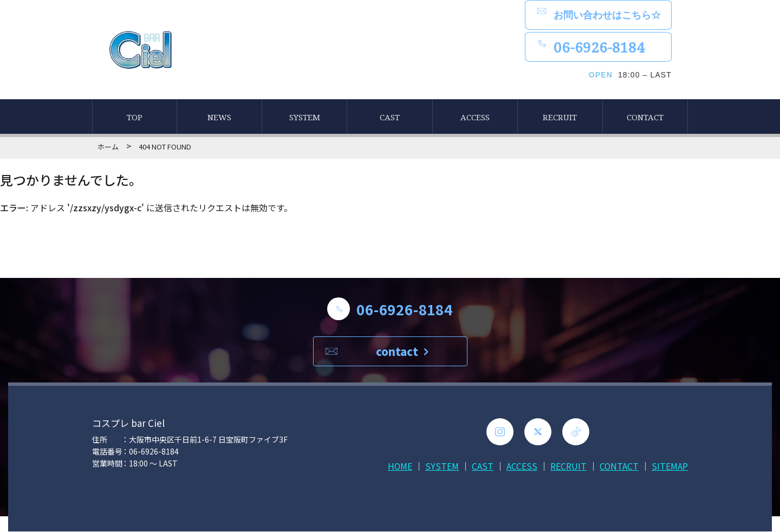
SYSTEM (305, 118)
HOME (399, 466)
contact (402, 352)
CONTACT (645, 118)
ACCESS (475, 118)
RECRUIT (560, 118)
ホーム (108, 147)
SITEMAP (670, 466)
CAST (390, 118)
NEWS (219, 118)
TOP (135, 118)
